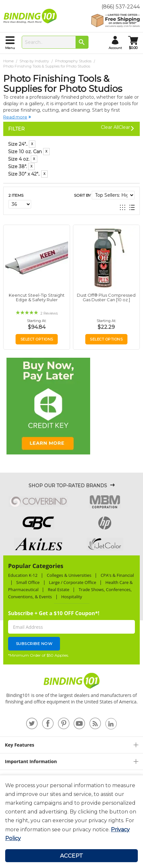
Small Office (28, 582)
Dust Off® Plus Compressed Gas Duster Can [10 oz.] (106, 297)
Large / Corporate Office (73, 582)
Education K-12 (23, 575)
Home (9, 61)
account (115, 48)
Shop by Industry (35, 61)
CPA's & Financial (117, 575)
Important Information (31, 761)
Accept (72, 856)
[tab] (71, 153)
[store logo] (32, 16)
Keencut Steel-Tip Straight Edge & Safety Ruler (37, 297)
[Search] (82, 42)
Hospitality (72, 597)
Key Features (19, 745)
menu (10, 48)
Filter (16, 129)
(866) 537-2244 (121, 7)
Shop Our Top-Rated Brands (68, 486)
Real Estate (58, 589)
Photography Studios (74, 61)
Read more (15, 117)
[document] (71, 812)
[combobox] (55, 42)
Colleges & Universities (69, 575)
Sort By (82, 195)
